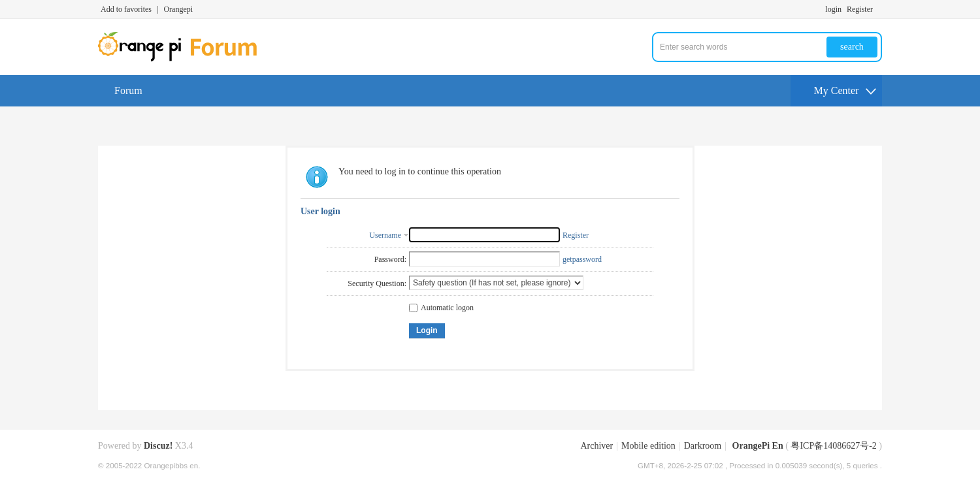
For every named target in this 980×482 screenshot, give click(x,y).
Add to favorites (126, 9)
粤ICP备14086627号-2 (833, 446)
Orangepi (178, 9)
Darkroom (703, 446)
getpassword (582, 259)
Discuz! (158, 446)
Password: (390, 259)
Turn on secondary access (879, 9)
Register (860, 9)
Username (385, 235)
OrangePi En (758, 446)
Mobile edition (648, 446)
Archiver (596, 446)
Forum (128, 90)
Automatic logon (441, 308)
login (833, 9)
